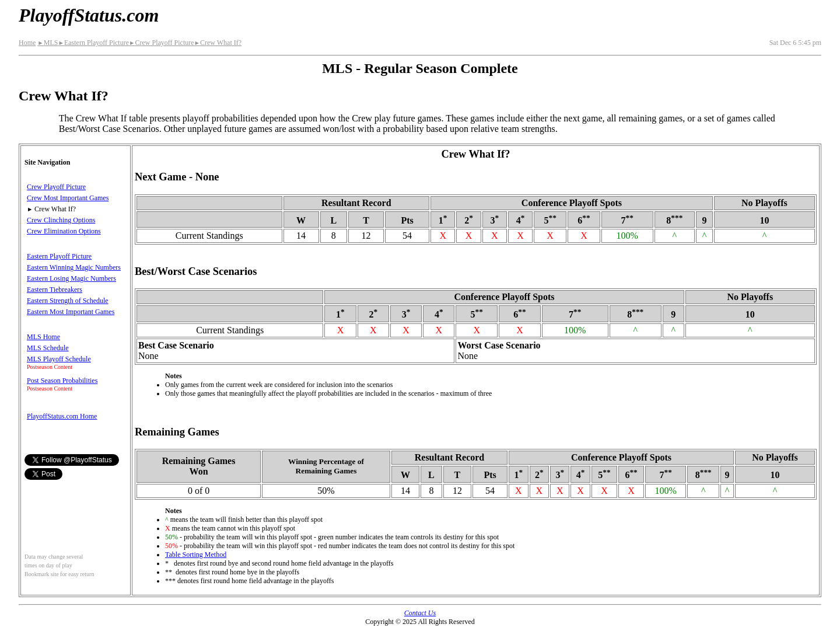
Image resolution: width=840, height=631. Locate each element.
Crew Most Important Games (68, 198)
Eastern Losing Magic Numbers (71, 278)
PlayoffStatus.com (89, 15)
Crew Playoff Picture (162, 43)
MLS (48, 43)
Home (27, 43)
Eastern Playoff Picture (93, 43)
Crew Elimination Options (64, 231)
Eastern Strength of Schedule (68, 301)
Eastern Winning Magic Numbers (74, 267)
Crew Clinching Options (61, 220)
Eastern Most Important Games (71, 312)
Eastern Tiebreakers (55, 290)
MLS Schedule (48, 348)
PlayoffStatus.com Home (62, 416)
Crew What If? (218, 43)
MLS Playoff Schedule (59, 359)
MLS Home (43, 337)
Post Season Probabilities (62, 381)
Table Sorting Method (196, 555)
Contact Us (420, 613)
